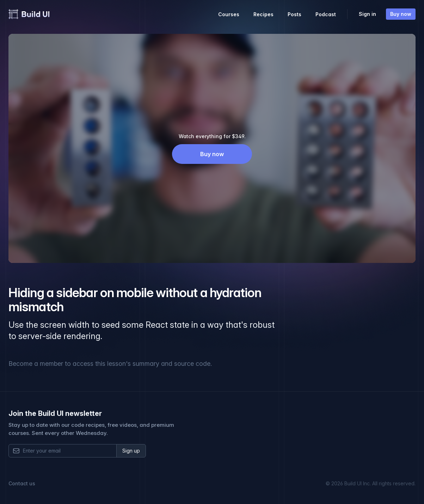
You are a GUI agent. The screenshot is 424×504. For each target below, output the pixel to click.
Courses (229, 14)
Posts (294, 14)
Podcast (326, 14)
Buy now (401, 14)
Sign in (367, 14)
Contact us (22, 483)
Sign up (131, 451)
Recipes (263, 14)
